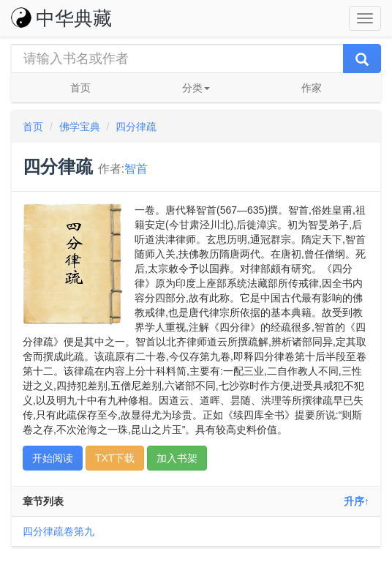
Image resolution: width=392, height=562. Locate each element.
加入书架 (177, 458)
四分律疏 (136, 127)
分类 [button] (196, 88)
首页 (80, 88)
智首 (136, 169)
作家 (312, 88)
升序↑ (357, 501)
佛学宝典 (80, 127)
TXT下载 (115, 458)
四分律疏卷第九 (59, 531)
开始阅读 (53, 458)
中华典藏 (61, 18)
